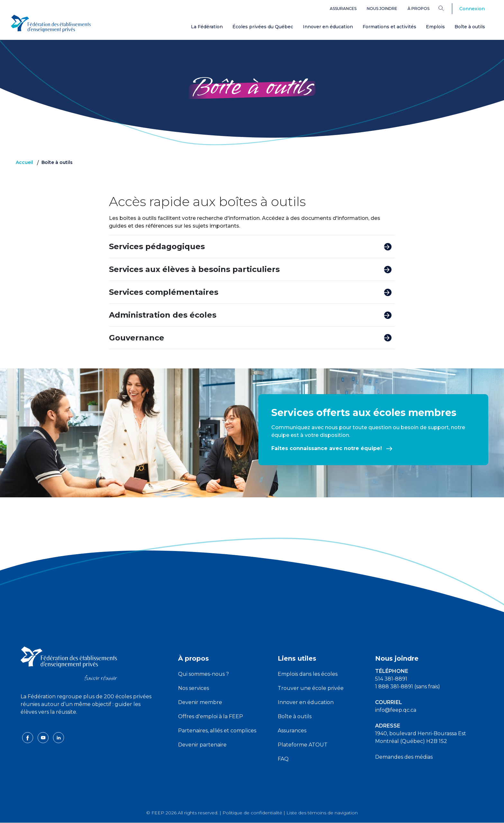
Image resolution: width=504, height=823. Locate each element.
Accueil (24, 162)
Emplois (435, 27)
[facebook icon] (28, 737)
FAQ (283, 759)
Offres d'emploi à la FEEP (211, 716)
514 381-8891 (391, 679)
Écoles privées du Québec (263, 27)
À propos (419, 9)
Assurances (343, 9)
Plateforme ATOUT (303, 745)
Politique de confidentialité (252, 813)
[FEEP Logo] (51, 23)
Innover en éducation (328, 27)
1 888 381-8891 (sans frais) (408, 687)
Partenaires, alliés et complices (217, 731)
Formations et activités (389, 27)
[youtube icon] (44, 737)
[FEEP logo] (69, 663)
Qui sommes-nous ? (203, 674)
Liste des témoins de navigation (322, 813)
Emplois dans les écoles (308, 674)
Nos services (194, 688)
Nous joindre (382, 9)
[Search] (446, 8)
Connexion (472, 9)
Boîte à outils (470, 27)
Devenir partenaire (202, 745)
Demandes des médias (404, 757)
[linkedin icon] (59, 737)
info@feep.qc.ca (396, 710)
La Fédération (207, 27)
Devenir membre (200, 702)
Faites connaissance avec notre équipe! (332, 448)
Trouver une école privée (311, 688)
